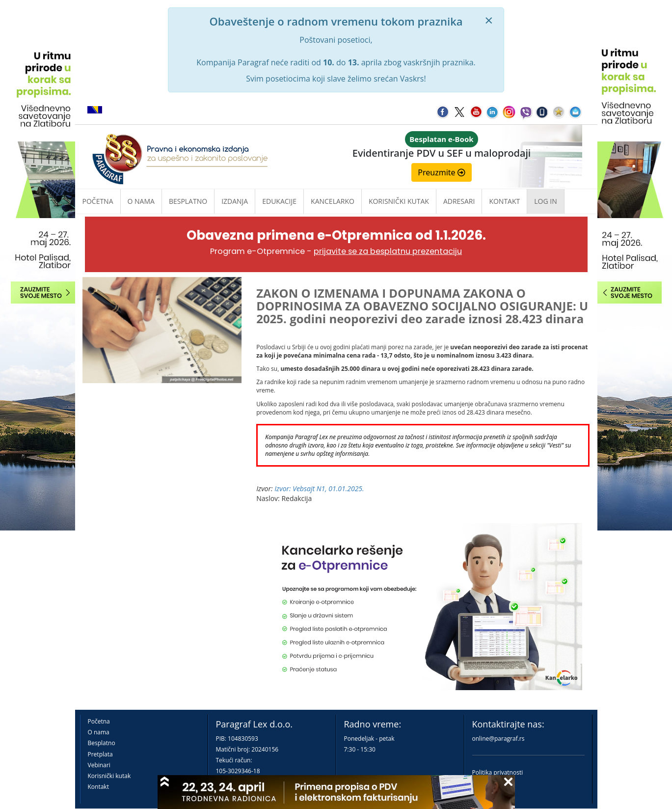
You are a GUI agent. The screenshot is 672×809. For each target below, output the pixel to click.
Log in (545, 201)
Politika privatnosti (498, 772)
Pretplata (100, 754)
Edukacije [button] (279, 201)
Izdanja (235, 201)
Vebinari (99, 765)
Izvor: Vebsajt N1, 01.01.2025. (319, 488)
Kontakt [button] (504, 201)
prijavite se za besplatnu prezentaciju (388, 251)
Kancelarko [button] (333, 201)
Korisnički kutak (109, 776)
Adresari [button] (459, 201)
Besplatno (188, 201)
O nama (141, 201)
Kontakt (98, 787)
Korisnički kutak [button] (399, 201)
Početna (98, 201)
